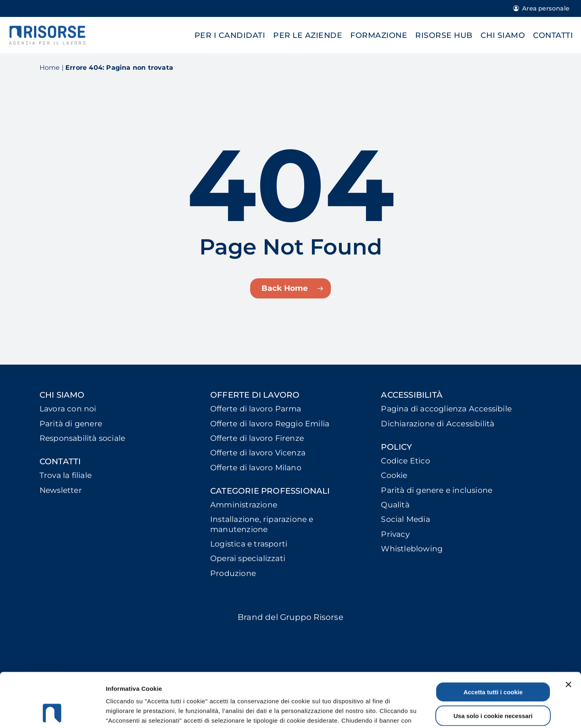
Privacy (395, 534)
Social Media (405, 519)
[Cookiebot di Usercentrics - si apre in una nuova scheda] (52, 712)
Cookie (394, 475)
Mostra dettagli (428, 712)
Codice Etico (405, 461)
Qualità (395, 505)
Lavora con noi (68, 409)
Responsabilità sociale (82, 438)
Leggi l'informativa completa (356, 679)
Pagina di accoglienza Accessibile (446, 409)
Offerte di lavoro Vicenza (258, 453)
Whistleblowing (412, 549)
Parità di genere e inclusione (437, 490)
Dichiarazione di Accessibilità (438, 424)
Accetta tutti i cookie (493, 641)
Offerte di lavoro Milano (256, 468)
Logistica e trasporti (249, 544)
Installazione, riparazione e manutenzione (262, 524)
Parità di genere (71, 424)
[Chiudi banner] (568, 634)
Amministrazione (244, 505)
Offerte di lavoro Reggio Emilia (270, 424)
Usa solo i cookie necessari (493, 665)
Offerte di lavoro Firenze (257, 438)
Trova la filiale (66, 475)
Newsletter (61, 490)
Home (50, 68)
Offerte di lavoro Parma (256, 409)
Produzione (233, 573)
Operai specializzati (248, 558)
